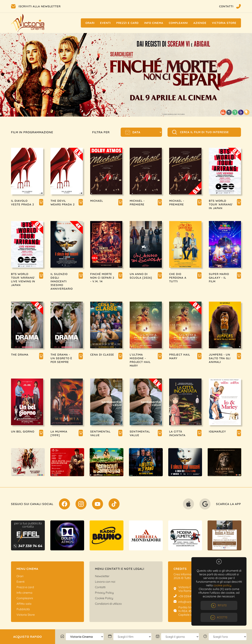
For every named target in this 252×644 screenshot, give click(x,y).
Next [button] (243, 75)
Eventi (105, 23)
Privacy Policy (104, 593)
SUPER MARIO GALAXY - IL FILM (219, 278)
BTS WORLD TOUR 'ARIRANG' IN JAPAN (221, 204)
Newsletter (102, 576)
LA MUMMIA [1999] (59, 433)
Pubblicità (23, 609)
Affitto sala (24, 604)
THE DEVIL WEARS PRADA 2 (63, 203)
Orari (90, 23)
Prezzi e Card (127, 23)
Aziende (200, 23)
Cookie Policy (104, 598)
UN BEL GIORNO (23, 432)
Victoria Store (224, 23)
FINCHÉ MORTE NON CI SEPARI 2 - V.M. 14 (102, 278)
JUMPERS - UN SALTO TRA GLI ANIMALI (220, 358)
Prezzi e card (25, 587)
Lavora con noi (105, 582)
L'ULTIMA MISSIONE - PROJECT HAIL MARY (140, 360)
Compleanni (178, 23)
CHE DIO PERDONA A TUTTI (178, 278)
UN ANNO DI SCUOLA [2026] (141, 276)
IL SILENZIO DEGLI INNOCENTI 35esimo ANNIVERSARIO (62, 281)
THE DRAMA (20, 355)
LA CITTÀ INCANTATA (177, 433)
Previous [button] (9, 75)
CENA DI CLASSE (102, 355)
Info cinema (154, 23)
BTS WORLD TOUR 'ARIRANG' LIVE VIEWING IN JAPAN (23, 280)
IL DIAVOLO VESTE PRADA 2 (23, 203)
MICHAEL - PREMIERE (137, 203)
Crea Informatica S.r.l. (188, 574)
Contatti (100, 587)
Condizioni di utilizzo (108, 604)
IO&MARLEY (217, 432)
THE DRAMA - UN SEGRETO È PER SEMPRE (61, 358)
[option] (126, 75)
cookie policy (222, 585)
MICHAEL (97, 201)
